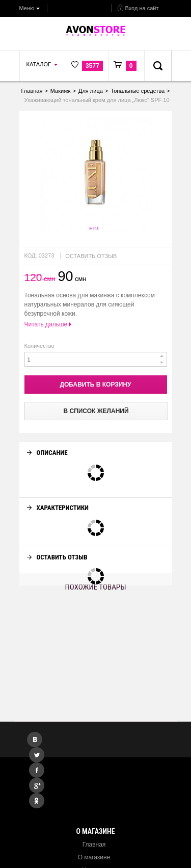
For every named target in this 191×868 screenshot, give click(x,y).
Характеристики (58, 499)
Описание (47, 443)
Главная (94, 845)
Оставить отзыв (91, 256)
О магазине (94, 857)
